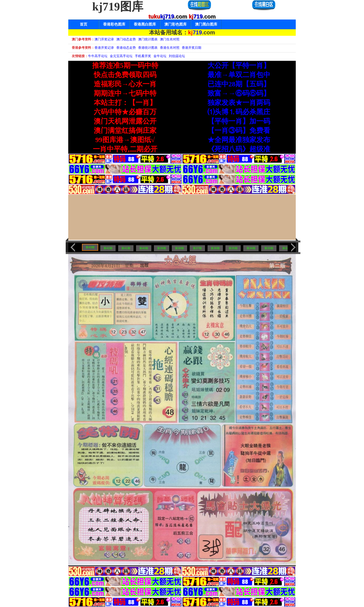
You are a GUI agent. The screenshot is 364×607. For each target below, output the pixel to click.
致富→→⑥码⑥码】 (239, 93)
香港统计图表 (148, 48)
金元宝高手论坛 (121, 56)
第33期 (269, 248)
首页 (84, 24)
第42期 (108, 248)
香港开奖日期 (192, 48)
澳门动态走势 (126, 39)
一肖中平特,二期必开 (125, 149)
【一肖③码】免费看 (239, 130)
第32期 (287, 248)
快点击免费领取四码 (125, 75)
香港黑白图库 (145, 24)
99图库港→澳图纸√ (125, 140)
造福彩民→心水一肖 (125, 84)
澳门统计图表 (148, 39)
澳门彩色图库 (175, 24)
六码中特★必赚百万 (125, 112)
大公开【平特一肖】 (239, 65)
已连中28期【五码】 (239, 84)
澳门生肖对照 (170, 39)
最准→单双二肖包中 (239, 75)
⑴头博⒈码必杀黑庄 (239, 112)
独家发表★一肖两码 (239, 103)
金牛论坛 (160, 56)
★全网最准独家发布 (239, 140)
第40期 (144, 248)
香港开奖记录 (104, 48)
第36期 (215, 248)
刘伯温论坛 (177, 56)
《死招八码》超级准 (239, 149)
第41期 (126, 248)
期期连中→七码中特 (125, 93)
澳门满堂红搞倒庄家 (125, 130)
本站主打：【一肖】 (125, 103)
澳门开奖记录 (104, 39)
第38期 (179, 248)
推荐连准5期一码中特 (125, 65)
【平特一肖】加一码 (239, 121)
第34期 (251, 248)
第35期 (233, 248)
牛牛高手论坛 (98, 56)
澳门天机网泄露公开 (125, 121)
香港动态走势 (126, 48)
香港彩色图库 (114, 24)
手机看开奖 (143, 56)
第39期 (161, 248)
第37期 (197, 248)
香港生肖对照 (170, 48)
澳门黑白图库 (206, 24)
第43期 (90, 247)
